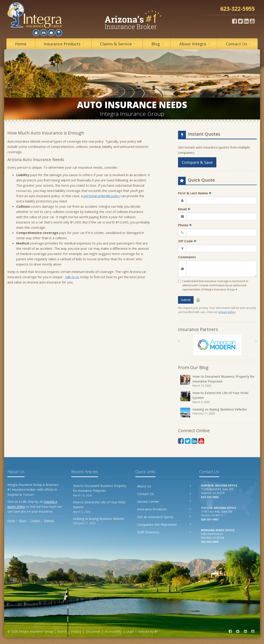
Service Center (164, 501)
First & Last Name (195, 193)
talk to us (72, 277)
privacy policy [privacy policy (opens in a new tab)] (227, 312)
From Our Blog (193, 367)
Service (118, 44)
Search (62, 631)
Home (21, 44)
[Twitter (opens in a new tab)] (240, 21)
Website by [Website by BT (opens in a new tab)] (148, 631)
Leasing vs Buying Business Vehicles (218, 413)
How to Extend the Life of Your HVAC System (218, 397)
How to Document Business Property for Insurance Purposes (218, 381)
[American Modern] (217, 345)
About (195, 44)
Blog (158, 44)
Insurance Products (164, 509)
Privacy (76, 631)
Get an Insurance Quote (164, 517)
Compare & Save (197, 162)
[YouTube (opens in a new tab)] (252, 21)
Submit (186, 300)
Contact (239, 44)
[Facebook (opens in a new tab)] (234, 21)
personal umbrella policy (102, 196)
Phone (185, 225)
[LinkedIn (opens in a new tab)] (246, 21)
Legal (130, 631)
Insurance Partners (198, 329)
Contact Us (164, 494)
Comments (187, 257)
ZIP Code (187, 241)
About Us (164, 486)
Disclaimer (93, 631)
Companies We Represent (164, 524)
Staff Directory (164, 532)
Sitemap (49, 521)
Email (184, 209)
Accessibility (113, 631)
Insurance (65, 44)
